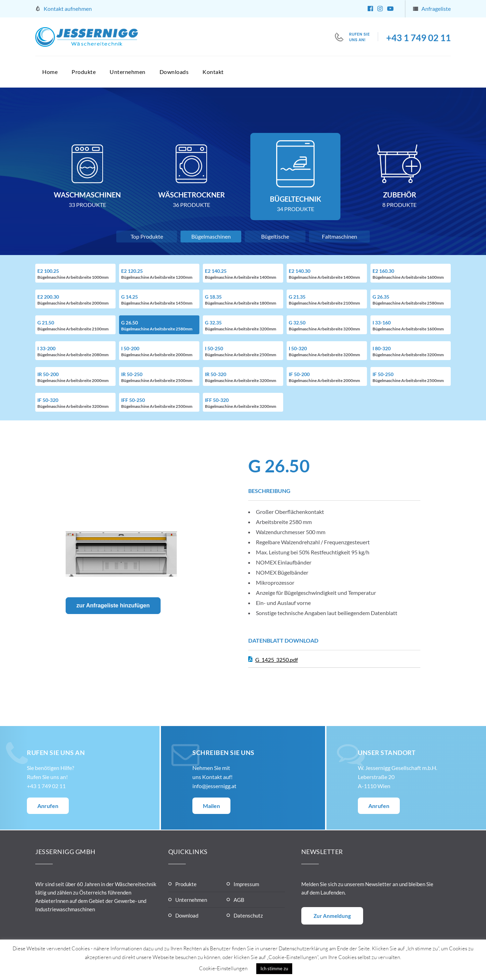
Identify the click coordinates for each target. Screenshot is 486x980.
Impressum (246, 884)
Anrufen (48, 806)
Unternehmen (128, 72)
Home (50, 72)
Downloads (174, 72)
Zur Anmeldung (332, 916)
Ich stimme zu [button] (274, 968)
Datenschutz (248, 915)
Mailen (211, 806)
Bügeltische (275, 236)
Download (187, 915)
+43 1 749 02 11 (418, 38)
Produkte (84, 72)
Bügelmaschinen (211, 236)
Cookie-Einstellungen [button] (223, 968)
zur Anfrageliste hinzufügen (113, 605)
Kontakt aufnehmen (68, 9)
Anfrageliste (436, 9)
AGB (239, 900)
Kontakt (213, 72)
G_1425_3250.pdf (277, 660)
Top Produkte (147, 236)
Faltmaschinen (340, 236)
